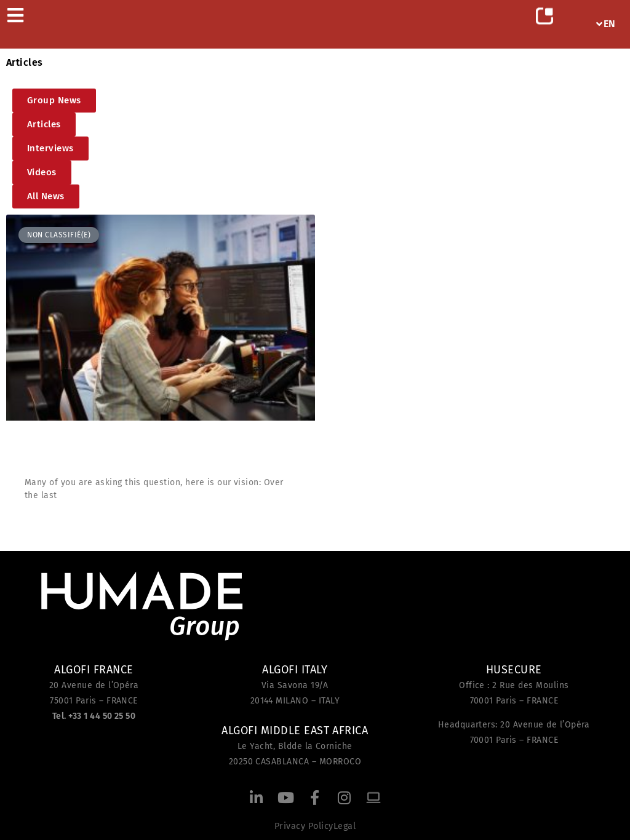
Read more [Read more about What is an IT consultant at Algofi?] (51, 525)
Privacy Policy (304, 826)
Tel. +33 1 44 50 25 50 (94, 716)
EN (606, 24)
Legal (345, 826)
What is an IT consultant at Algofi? (128, 453)
